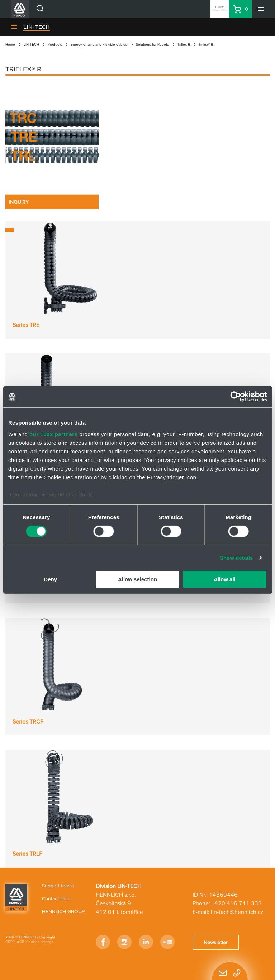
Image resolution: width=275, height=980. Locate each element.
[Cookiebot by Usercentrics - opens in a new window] (235, 397)
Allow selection (137, 579)
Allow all (225, 579)
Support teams (58, 886)
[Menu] (261, 9)
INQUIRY (19, 202)
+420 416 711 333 (237, 903)
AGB (20, 942)
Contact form (56, 898)
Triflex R (184, 44)
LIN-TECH (37, 27)
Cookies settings (40, 942)
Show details (236, 558)
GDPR (10, 942)
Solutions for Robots (152, 44)
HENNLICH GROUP (63, 911)
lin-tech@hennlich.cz (237, 912)
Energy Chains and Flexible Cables (99, 44)
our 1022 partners (53, 434)
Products (55, 44)
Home (10, 44)
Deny (50, 579)
